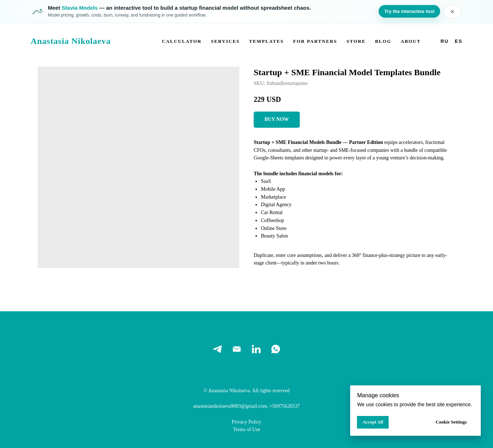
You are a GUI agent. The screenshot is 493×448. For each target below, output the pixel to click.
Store (356, 41)
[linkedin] (256, 349)
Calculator (182, 41)
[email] (237, 349)
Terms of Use (246, 429)
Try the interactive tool (409, 11)
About (411, 41)
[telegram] (217, 349)
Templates (266, 41)
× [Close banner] (452, 12)
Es (459, 41)
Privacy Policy (246, 422)
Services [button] (225, 41)
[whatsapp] (276, 349)
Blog (383, 41)
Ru (445, 41)
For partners (315, 41)
